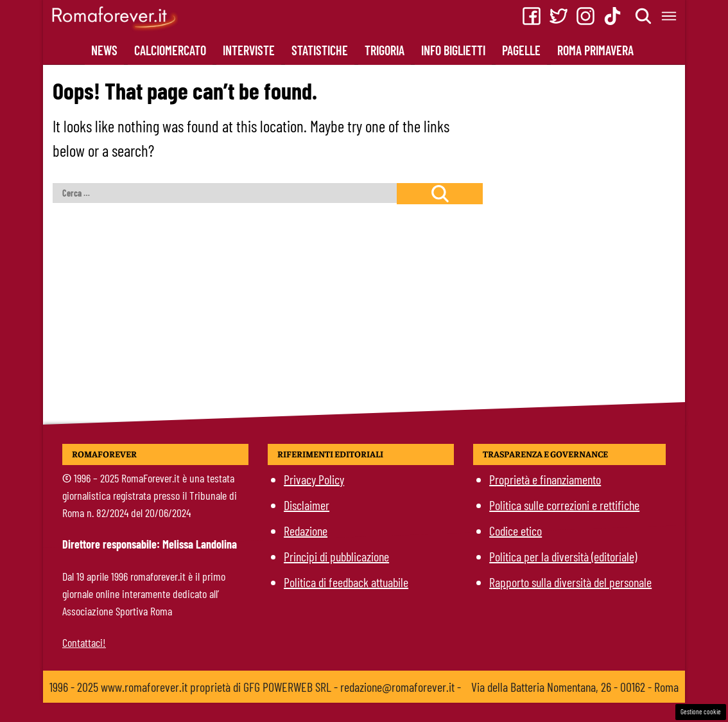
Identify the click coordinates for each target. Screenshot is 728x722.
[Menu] (670, 16)
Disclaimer (307, 505)
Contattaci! (84, 642)
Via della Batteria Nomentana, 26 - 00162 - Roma (575, 687)
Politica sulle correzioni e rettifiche (564, 505)
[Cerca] (644, 16)
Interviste (249, 50)
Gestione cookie (701, 711)
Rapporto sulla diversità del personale (570, 582)
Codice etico (516, 531)
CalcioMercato (170, 50)
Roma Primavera (595, 50)
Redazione (306, 531)
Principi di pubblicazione (336, 556)
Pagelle (521, 50)
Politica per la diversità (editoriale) (563, 556)
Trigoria (385, 50)
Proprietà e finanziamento (545, 479)
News (104, 50)
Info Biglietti (453, 50)
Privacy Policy (314, 479)
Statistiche (320, 50)
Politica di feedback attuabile (346, 582)
